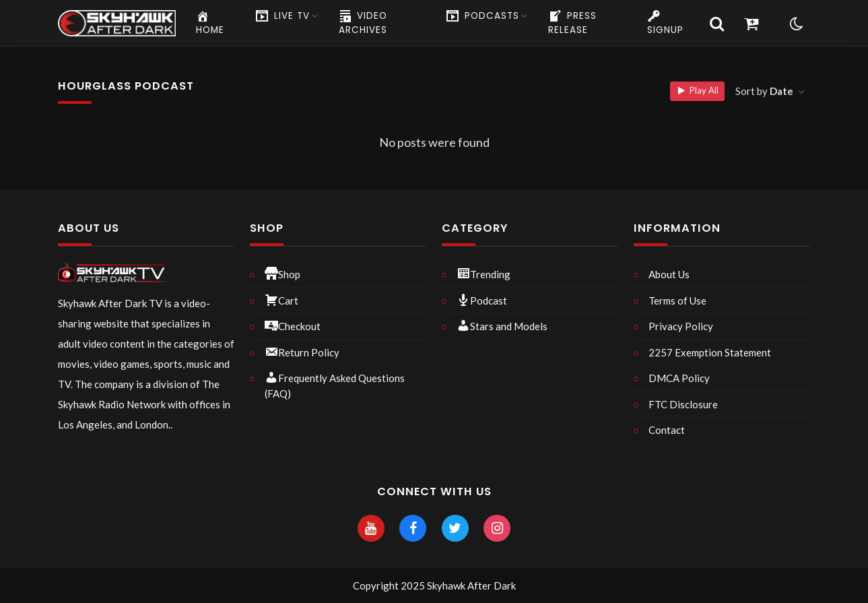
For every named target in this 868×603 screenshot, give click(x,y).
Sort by (765, 91)
